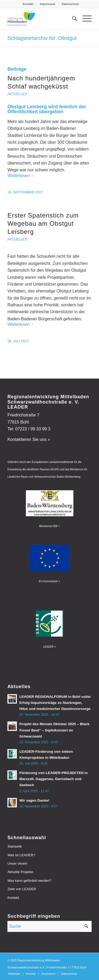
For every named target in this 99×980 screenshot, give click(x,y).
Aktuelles (17, 94)
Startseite (15, 846)
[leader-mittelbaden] (41, 19)
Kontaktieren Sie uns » (29, 439)
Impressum (48, 4)
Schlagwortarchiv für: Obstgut (42, 38)
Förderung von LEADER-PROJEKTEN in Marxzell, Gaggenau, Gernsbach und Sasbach (53, 779)
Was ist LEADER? (21, 855)
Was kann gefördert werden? (29, 881)
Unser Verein (17, 863)
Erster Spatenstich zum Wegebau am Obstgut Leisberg (43, 223)
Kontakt (28, 4)
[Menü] (84, 19)
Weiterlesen (21, 176)
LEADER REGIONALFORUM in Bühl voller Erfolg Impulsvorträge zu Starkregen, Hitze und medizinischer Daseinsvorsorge (55, 703)
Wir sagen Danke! (34, 800)
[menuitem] (28, 4)
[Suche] (72, 19)
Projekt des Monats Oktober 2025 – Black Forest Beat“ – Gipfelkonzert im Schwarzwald (54, 730)
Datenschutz (70, 4)
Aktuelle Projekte (20, 872)
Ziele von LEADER (22, 889)
